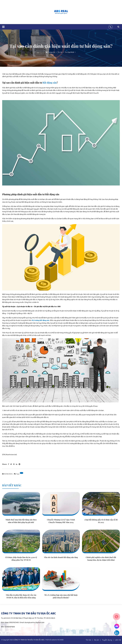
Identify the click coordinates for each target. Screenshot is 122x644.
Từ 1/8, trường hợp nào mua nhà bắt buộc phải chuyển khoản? (61, 596)
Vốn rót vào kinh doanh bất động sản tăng (61, 557)
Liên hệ (118, 640)
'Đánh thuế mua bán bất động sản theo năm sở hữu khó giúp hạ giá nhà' (21, 521)
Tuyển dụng (107, 640)
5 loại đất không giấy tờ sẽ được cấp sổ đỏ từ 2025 (101, 521)
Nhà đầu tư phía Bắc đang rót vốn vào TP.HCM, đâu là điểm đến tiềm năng (21, 596)
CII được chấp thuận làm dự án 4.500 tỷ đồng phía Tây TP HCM (21, 559)
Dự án (97, 640)
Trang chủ (52, 52)
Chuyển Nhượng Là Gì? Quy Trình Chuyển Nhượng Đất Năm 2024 (61, 521)
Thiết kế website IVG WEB (54, 640)
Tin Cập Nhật (69, 52)
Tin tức (60, 52)
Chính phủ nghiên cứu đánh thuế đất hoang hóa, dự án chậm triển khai (101, 559)
